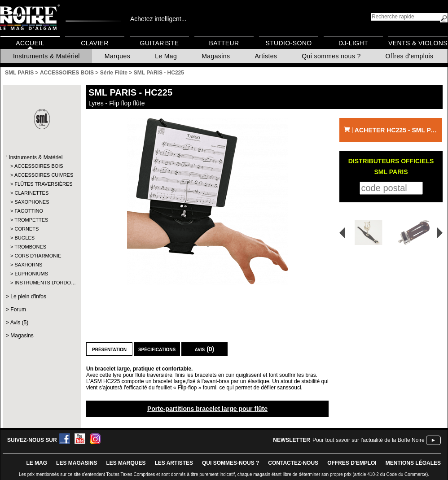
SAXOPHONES (32, 202)
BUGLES (24, 238)
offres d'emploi (352, 463)
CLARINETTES (31, 193)
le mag (37, 463)
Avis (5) (19, 323)
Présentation (109, 349)
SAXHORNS (28, 265)
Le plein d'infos (28, 297)
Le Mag (166, 56)
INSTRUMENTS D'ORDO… (42, 283)
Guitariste (160, 43)
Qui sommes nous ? (331, 56)
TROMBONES (30, 247)
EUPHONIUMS (31, 274)
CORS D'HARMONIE (38, 256)
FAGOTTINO (29, 211)
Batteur (224, 43)
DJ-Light (353, 43)
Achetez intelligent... (158, 19)
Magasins (216, 56)
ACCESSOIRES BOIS (39, 166)
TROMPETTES (31, 220)
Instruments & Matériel (46, 56)
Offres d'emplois (410, 56)
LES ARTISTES (174, 463)
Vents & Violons (418, 43)
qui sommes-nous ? (231, 463)
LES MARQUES (126, 463)
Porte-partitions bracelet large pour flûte (207, 409)
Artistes (266, 56)
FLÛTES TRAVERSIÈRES (42, 184)
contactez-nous (293, 463)
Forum (18, 310)
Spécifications (157, 349)
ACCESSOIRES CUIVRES (42, 175)
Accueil (30, 43)
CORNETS (26, 229)
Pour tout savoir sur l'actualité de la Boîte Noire (369, 440)
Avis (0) (205, 349)
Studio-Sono (288, 43)
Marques (117, 56)
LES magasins (77, 463)
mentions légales (413, 463)
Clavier (95, 43)
